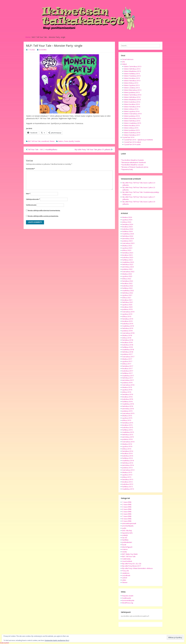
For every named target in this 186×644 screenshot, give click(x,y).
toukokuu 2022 (128, 286)
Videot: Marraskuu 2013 (133, 90)
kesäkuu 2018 (127, 342)
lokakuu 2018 (127, 335)
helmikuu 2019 (128, 328)
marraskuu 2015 (128, 413)
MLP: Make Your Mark (130, 554)
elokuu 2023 (127, 250)
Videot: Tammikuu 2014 (133, 95)
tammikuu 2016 (128, 409)
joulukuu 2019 (127, 309)
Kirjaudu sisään (128, 596)
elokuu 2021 (127, 298)
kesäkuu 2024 (127, 227)
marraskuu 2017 (128, 357)
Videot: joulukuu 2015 (132, 130)
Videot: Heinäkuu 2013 (132, 81)
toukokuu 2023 (128, 257)
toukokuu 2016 (128, 399)
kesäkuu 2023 (127, 255)
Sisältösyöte (127, 598)
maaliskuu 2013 (128, 489)
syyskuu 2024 (127, 220)
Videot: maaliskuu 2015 (132, 123)
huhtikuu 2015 (127, 430)
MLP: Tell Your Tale (34, 141)
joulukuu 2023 (127, 241)
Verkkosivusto (31, 205)
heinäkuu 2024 (128, 224)
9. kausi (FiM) (127, 521)
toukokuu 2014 (128, 456)
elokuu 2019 (127, 316)
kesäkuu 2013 (127, 482)
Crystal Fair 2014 (128, 137)
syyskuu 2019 (127, 314)
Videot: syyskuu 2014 (132, 111)
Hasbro (61, 141)
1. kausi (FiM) (127, 502)
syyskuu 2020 (127, 305)
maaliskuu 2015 (128, 432)
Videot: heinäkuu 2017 (132, 135)
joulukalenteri (127, 542)
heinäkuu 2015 (128, 423)
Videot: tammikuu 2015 (132, 118)
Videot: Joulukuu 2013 (132, 92)
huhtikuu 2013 (127, 487)
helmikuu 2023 (128, 264)
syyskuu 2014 (127, 446)
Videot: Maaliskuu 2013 (132, 71)
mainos (125, 549)
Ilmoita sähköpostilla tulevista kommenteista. (44, 211)
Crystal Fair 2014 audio (132, 144)
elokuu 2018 (127, 338)
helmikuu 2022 (128, 293)
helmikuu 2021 (128, 302)
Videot (124, 64)
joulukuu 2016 (127, 383)
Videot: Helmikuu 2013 (132, 69)
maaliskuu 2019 (128, 326)
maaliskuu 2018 (128, 349)
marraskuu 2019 (128, 312)
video (124, 580)
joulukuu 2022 (127, 269)
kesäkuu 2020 (127, 307)
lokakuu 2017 (127, 359)
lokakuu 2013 (127, 472)
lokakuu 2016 (127, 387)
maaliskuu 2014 (128, 460)
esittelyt (125, 535)
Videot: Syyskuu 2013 (132, 85)
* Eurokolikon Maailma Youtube (132, 160)
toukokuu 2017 (128, 371)
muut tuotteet (127, 561)
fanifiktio (125, 540)
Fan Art (125, 538)
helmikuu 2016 (128, 406)
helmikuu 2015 (128, 435)
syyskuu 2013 (127, 475)
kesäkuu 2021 (127, 300)
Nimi (28, 194)
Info (123, 62)
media (124, 552)
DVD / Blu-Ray (127, 531)
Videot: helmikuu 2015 (132, 121)
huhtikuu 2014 (127, 458)
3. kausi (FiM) (127, 507)
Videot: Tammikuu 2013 (133, 66)
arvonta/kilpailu (128, 526)
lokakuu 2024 (127, 217)
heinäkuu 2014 (128, 451)
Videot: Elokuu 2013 (131, 83)
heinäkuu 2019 (128, 319)
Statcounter (5, 643)
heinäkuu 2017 (128, 366)
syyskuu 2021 (127, 295)
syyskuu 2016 (127, 390)
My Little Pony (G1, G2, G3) (132, 564)
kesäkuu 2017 (127, 368)
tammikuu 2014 (128, 465)
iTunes (66, 141)
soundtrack (45, 141)
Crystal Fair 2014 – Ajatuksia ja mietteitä (138, 140)
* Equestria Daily (127, 169)
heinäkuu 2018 (128, 340)
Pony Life (125, 571)
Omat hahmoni (128, 59)
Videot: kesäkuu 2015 (132, 125)
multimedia (126, 559)
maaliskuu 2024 (128, 234)
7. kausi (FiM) (127, 516)
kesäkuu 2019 (127, 321)
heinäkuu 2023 (128, 253)
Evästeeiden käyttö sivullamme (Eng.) (57, 640)
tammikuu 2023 (128, 267)
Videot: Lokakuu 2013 (132, 88)
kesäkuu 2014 (127, 453)
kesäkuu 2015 (127, 425)
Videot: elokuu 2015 (131, 128)
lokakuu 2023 (127, 246)
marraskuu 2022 (128, 272)
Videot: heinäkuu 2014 (132, 107)
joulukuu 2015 (127, 411)
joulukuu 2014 (127, 439)
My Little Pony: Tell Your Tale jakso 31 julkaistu (94, 149)
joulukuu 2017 (127, 354)
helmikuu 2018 (128, 352)
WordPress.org (128, 603)
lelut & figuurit (127, 547)
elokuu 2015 (127, 420)
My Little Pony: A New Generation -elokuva (137, 568)
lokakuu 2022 (127, 274)
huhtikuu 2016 (127, 401)
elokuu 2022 (127, 279)
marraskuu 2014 (128, 442)
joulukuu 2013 (127, 468)
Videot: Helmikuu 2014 (132, 97)
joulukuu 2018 (127, 331)
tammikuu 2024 (128, 238)
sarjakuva (126, 573)
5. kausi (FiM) (127, 512)
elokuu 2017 (127, 364)
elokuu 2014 (127, 449)
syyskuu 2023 (127, 248)
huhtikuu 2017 (127, 373)
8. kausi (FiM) (127, 519)
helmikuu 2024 (128, 236)
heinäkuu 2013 (128, 479)
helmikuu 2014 (128, 463)
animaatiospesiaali (129, 523)
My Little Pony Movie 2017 (131, 566)
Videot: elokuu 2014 (131, 109)
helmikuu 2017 (128, 378)
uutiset (125, 578)
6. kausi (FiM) (127, 514)
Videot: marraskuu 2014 (133, 114)
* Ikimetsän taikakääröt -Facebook (133, 162)
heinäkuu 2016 (128, 394)
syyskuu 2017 (127, 361)
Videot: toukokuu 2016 (132, 133)
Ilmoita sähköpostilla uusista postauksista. (43, 216)
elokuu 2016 (127, 392)
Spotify (71, 141)
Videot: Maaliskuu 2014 (132, 100)
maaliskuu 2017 (128, 376)
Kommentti (30, 169)
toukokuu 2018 (128, 345)
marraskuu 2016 (128, 385)
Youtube (77, 141)
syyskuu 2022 (127, 276)
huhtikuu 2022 (127, 288)
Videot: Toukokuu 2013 (132, 76)
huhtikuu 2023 (127, 260)
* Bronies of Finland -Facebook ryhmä (135, 167)
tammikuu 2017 (128, 380)
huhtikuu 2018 (127, 347)
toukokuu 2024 (128, 229)
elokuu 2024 (127, 222)
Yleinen (52, 141)
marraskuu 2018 (128, 333)
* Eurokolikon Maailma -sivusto (132, 165)
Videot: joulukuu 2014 (132, 116)
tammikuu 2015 (128, 437)
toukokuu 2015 (128, 427)
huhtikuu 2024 (127, 231)
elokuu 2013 (127, 477)
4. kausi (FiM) (127, 509)
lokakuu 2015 (127, 416)
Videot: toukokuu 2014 (132, 102)
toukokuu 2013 (128, 484)
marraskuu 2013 (128, 470)
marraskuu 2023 (128, 243)
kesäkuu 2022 (127, 283)
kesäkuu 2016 (127, 397)
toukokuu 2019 (128, 324)
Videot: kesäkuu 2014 (132, 104)
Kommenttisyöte (128, 600)
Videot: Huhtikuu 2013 (132, 74)
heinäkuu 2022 (128, 281)
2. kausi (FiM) (127, 504)
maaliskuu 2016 (128, 404)
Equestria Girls (127, 533)
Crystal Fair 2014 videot (132, 142)
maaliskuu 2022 (128, 290)
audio (124, 528)
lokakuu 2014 (127, 444)
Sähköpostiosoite (33, 199)
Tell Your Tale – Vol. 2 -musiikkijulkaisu (42, 149)
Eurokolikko (43, 50)
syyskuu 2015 (127, 418)
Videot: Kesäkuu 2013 (132, 78)
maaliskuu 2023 (128, 262)
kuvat (124, 545)
